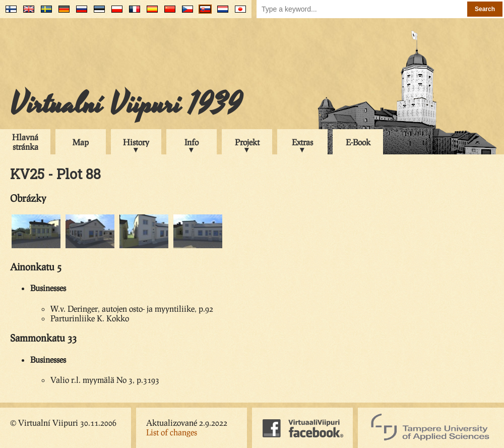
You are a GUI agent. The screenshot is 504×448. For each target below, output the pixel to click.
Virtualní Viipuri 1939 (126, 104)
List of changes (172, 432)
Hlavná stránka (25, 142)
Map (81, 142)
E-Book (358, 142)
